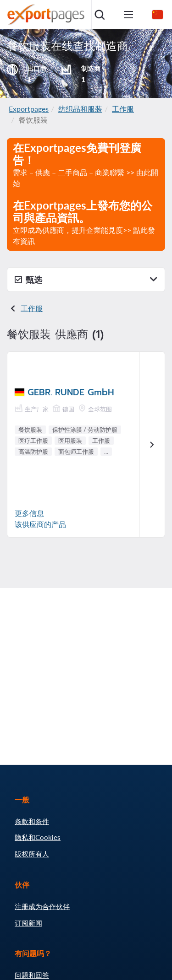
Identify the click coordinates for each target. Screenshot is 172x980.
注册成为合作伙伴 (42, 906)
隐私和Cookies (38, 837)
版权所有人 (32, 854)
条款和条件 (32, 821)
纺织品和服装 (80, 109)
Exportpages (29, 109)
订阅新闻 (28, 923)
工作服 (123, 109)
